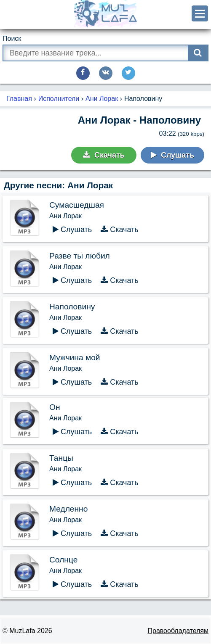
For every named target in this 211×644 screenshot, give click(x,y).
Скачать (104, 155)
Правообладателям (178, 631)
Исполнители (59, 99)
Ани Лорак (102, 99)
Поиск (12, 38)
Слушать (172, 155)
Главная (19, 99)
